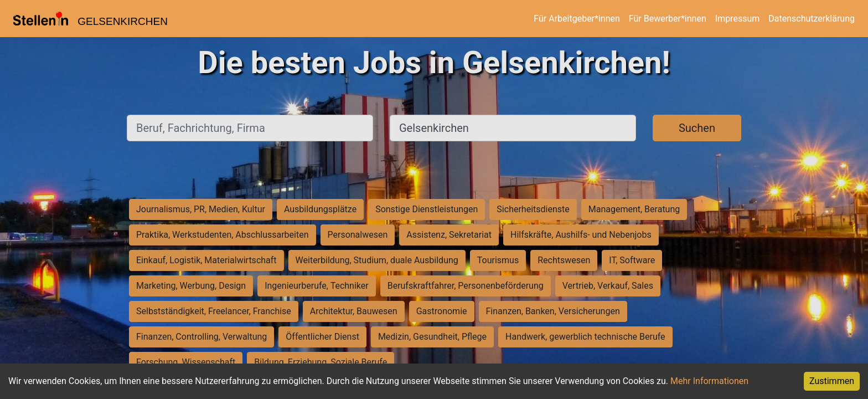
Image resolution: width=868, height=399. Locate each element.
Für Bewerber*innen (668, 19)
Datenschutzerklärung (812, 19)
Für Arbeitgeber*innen (577, 19)
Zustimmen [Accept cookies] (832, 381)
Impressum (738, 19)
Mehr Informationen (709, 381)
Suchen (697, 128)
